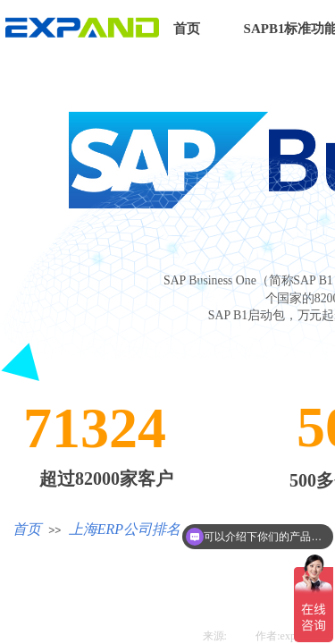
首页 (187, 29)
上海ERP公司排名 (125, 529)
